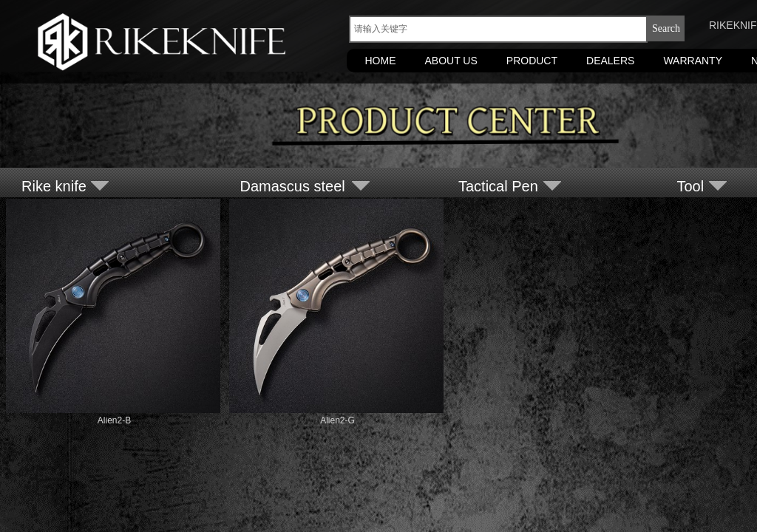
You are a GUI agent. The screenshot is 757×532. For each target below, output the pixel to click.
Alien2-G (337, 420)
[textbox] (498, 29)
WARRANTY (693, 61)
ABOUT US (451, 61)
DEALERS (610, 61)
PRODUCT (532, 61)
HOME (381, 61)
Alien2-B (114, 420)
